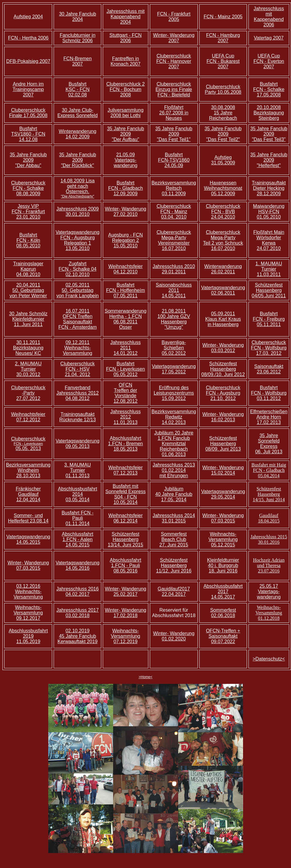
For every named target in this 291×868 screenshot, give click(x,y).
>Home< (145, 677)
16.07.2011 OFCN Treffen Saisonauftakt (77, 316)
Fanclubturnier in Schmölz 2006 (77, 38)
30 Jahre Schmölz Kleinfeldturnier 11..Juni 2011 (28, 319)
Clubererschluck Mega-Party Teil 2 (222, 238)
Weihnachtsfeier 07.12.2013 (126, 470)
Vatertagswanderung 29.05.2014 (223, 494)
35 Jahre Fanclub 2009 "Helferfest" (269, 160)
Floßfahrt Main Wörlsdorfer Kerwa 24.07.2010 (269, 240)
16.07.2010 (174, 248)
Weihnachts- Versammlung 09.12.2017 (28, 613)
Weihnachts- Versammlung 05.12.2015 (223, 539)
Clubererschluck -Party (28, 390)
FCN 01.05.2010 (269, 214)
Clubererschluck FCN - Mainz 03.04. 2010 (174, 212)
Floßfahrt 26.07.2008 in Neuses (174, 113)
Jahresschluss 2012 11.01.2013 (125, 417)
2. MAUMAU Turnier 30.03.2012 (28, 369)
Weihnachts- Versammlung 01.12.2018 (269, 613)
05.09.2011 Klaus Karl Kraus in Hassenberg (223, 319)
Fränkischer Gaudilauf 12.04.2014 (28, 494)
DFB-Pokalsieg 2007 (28, 61)
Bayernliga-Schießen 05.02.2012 (174, 348)
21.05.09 (126, 155)
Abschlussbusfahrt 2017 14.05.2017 (223, 591)
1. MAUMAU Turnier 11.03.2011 (269, 269)
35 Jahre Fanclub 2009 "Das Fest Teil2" (223, 134)
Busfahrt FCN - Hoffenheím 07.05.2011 (126, 290)
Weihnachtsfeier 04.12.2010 (126, 269)
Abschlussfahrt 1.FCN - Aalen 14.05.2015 (77, 539)
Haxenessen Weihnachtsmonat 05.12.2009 (223, 188)
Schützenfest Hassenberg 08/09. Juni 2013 (223, 444)
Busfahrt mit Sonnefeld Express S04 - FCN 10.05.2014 (126, 494)
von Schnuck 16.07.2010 (227, 246)
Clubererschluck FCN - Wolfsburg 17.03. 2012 (269, 348)
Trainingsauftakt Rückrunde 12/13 (78, 417)
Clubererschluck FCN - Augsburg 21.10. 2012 (223, 393)
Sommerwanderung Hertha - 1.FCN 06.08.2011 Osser (126, 319)
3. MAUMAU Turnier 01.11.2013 (77, 470)
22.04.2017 (174, 594)
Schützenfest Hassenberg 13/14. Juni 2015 (126, 539)
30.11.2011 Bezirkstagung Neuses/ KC (28, 348)
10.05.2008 (229, 92)
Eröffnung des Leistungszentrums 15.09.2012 (174, 393)
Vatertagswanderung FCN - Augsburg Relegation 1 (77, 238)
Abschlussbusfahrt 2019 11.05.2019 (28, 636)
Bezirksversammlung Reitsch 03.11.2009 (174, 188)
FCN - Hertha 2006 (28, 38)
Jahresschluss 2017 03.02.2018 (77, 613)
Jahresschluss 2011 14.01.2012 (125, 348)
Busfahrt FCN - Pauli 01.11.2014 (77, 518)
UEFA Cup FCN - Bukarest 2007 (223, 61)
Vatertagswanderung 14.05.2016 (77, 565)
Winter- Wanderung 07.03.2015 (223, 518)
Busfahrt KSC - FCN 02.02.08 (78, 89)
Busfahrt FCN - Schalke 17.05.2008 (269, 89)
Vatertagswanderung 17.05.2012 (174, 369)
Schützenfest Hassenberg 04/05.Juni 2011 (269, 290)
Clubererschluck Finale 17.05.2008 (28, 113)
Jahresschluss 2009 (77, 209)
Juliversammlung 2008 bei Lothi (126, 113)
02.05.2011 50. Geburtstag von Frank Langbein (77, 290)
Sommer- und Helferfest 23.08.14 (28, 518)
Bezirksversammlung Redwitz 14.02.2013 (174, 417)
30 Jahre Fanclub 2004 (78, 17)
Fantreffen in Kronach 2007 (126, 61)
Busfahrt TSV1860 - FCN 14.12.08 (28, 134)
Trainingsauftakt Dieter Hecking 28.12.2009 (269, 188)
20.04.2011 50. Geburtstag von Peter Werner (28, 290)
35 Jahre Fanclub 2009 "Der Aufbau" (126, 134)
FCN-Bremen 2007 (78, 61)
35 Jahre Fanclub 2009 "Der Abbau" (28, 160)
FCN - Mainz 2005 (223, 17)
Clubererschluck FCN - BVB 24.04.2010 (223, 212)
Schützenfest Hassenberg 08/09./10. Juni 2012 (223, 369)
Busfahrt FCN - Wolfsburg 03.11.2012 (269, 393)
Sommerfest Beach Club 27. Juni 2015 (174, 539)
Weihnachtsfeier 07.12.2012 (28, 417)
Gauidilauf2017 (174, 589)
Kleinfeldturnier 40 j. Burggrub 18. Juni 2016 (223, 565)
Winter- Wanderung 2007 (174, 38)
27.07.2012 (28, 398)
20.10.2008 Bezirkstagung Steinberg (269, 113)
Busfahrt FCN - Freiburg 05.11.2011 (269, 319)
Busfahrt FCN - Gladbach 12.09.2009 (126, 188)
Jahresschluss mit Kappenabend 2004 (125, 17)
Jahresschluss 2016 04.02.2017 (77, 591)
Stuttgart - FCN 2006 (126, 38)
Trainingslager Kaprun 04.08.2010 (28, 269)
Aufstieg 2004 (28, 17)
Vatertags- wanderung (125, 163)
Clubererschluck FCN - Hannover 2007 (174, 61)
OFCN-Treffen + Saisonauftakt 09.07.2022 (223, 636)
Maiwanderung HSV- (269, 209)
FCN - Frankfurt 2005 (174, 17)
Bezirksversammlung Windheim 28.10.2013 (28, 470)
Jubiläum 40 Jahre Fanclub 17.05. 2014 (174, 494)
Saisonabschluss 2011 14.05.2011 (174, 290)
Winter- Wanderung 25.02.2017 (126, 591)
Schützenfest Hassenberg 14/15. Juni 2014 (269, 494)
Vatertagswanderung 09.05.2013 (77, 444)
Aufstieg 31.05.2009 (223, 160)
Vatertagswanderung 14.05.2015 (28, 539)
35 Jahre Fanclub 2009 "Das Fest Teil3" (269, 134)
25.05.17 (269, 586)
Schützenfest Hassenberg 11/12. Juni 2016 (174, 565)
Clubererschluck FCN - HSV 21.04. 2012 (77, 369)
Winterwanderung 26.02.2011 (223, 269)
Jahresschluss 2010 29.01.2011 (174, 269)
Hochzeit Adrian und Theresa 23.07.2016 (269, 565)
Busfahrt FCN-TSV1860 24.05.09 (174, 160)
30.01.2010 (78, 214)
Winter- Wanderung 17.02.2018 (126, 613)
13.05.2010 (78, 248)
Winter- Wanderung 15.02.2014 (223, 470)
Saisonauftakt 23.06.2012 (269, 369)
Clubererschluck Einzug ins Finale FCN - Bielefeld (174, 89)
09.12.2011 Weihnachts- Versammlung (78, 348)
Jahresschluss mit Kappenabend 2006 (269, 17)
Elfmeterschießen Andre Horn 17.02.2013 (269, 417)
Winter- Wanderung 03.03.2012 (223, 348)
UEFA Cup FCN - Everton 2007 (269, 61)
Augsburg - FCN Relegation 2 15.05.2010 (126, 240)
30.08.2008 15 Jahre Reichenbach (223, 113)
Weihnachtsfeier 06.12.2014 (126, 518)
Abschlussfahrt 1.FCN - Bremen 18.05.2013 (126, 444)
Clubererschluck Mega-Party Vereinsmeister (174, 238)
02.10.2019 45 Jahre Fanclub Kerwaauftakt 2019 (77, 636)
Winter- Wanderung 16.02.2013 (223, 417)
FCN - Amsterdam (78, 327)
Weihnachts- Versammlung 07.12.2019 (126, 636)
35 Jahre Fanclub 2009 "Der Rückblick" (78, 160)
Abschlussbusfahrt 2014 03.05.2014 (77, 494)
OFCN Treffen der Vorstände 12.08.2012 (126, 393)
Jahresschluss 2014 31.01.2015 (174, 518)
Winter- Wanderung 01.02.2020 (174, 636)
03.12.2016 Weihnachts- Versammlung (28, 591)
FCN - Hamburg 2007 (223, 38)
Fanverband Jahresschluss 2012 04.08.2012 (77, 393)
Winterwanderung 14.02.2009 (77, 134)
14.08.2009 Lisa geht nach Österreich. (78, 188)
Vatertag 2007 (269, 38)
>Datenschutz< (269, 659)
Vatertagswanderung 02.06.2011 (223, 290)
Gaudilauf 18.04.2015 (269, 518)
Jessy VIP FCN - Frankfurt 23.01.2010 (28, 212)
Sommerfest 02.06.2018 (223, 613)
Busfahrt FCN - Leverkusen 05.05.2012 (126, 369)
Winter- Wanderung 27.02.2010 (126, 212)
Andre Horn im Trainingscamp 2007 (28, 89)
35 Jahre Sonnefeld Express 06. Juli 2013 (269, 444)
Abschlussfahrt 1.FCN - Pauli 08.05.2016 (125, 565)
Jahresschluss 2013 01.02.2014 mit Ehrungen (174, 470)
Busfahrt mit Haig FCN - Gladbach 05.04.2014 (269, 470)
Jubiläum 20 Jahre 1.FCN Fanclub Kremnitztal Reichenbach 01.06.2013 (174, 444)
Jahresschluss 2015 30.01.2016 (269, 539)
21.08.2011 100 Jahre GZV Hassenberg (174, 319)
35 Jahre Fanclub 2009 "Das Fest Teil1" (174, 134)
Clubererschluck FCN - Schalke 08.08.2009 (28, 188)
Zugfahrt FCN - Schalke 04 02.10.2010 (78, 269)
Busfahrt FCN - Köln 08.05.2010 (28, 240)
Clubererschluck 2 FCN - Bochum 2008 (126, 89)
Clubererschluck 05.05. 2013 (28, 444)
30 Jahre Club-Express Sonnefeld (78, 113)
